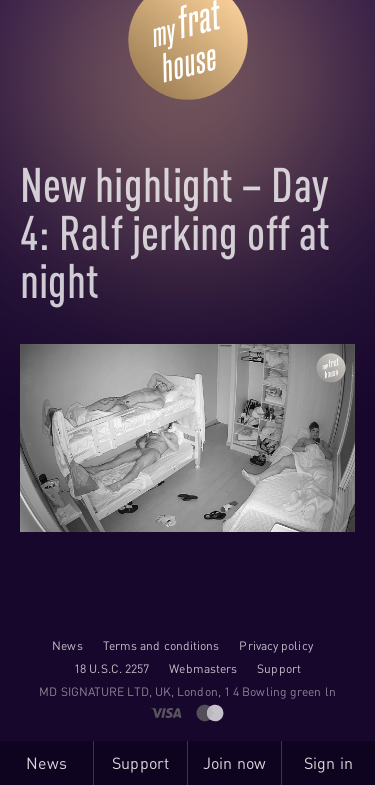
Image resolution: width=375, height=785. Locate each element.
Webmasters (203, 668)
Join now (234, 763)
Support (279, 668)
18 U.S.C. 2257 (111, 668)
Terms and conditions (161, 645)
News (67, 645)
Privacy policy (275, 645)
